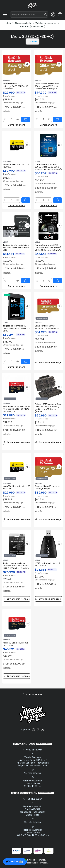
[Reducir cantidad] (6, 119)
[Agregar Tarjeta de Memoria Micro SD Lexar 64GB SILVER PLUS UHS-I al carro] (26, 281)
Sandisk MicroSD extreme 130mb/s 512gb (48, 487)
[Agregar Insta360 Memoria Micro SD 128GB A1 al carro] (26, 200)
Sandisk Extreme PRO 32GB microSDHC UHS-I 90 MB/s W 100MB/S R (16, 409)
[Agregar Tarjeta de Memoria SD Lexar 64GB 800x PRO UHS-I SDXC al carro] (26, 361)
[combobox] (29, 14)
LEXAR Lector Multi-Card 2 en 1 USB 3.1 (47, 564)
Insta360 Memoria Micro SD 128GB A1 (17, 166)
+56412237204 (33, 799)
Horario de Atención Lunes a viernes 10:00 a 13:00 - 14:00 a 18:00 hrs (33, 831)
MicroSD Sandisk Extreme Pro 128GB (16, 644)
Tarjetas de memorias (46, 23)
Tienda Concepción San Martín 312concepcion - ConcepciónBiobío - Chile (33, 809)
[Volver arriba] (33, 694)
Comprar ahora (17, 125)
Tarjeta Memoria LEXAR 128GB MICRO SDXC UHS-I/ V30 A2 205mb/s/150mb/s (48, 247)
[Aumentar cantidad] (18, 119)
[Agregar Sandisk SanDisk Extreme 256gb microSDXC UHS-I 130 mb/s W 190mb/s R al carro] (58, 119)
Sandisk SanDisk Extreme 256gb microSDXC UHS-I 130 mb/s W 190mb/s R (47, 86)
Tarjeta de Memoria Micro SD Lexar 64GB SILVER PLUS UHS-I (16, 247)
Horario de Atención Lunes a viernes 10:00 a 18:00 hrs (32, 782)
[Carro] (60, 14)
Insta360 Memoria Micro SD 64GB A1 (17, 487)
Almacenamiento (23, 23)
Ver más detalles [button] (32, 772)
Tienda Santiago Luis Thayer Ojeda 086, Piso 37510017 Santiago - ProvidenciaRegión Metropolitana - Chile (33, 760)
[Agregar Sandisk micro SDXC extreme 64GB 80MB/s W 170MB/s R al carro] (26, 119)
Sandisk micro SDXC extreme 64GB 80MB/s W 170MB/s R (15, 86)
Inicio (8, 23)
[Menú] (5, 14)
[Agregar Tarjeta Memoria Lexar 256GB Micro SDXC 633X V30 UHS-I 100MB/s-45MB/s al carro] (58, 200)
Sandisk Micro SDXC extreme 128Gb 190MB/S (47, 327)
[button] (32, 41)
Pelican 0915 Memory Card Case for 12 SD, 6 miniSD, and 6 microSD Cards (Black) (48, 408)
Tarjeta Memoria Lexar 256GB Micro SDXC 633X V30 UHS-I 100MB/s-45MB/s (48, 167)
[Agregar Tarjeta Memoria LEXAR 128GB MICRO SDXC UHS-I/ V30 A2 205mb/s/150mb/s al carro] (58, 281)
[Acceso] (53, 14)
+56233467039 (32, 750)
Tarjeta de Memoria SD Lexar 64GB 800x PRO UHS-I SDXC (16, 328)
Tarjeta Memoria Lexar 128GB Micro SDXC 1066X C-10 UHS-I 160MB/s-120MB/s (17, 566)
